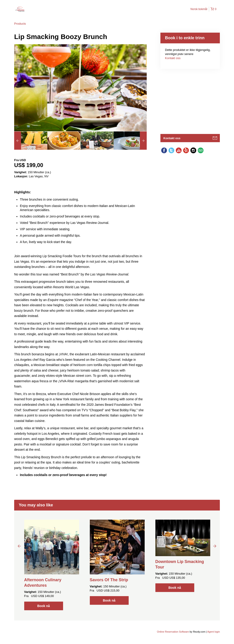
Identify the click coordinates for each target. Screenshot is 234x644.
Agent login (214, 632)
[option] (31, 141)
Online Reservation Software (173, 632)
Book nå (44, 606)
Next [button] (215, 546)
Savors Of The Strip (109, 580)
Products (20, 24)
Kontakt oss (173, 58)
